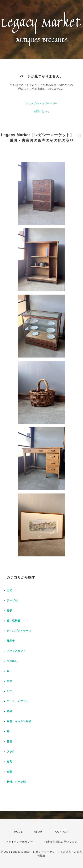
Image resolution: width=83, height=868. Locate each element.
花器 (9, 741)
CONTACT (62, 832)
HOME (18, 832)
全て (9, 590)
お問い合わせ (42, 111)
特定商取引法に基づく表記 (61, 842)
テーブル (12, 600)
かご (9, 691)
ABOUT (39, 832)
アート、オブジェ (18, 701)
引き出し (12, 661)
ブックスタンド (16, 651)
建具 (9, 762)
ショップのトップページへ (42, 103)
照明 (9, 681)
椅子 (9, 611)
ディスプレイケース (19, 631)
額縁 (9, 711)
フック (11, 752)
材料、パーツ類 (16, 782)
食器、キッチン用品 (19, 721)
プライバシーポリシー (19, 842)
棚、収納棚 (14, 621)
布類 (9, 772)
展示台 (11, 641)
